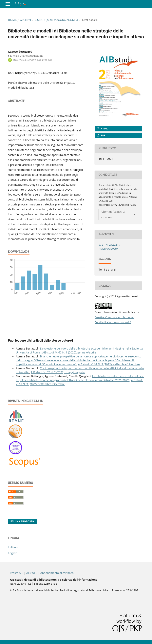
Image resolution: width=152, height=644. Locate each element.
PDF (103, 135)
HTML (104, 129)
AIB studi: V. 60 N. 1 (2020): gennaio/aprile (69, 352)
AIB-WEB (32, 573)
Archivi (26, 20)
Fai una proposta (22, 521)
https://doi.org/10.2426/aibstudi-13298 (41, 73)
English (12, 553)
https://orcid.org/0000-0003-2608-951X (32, 60)
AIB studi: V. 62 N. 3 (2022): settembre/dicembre (109, 364)
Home (12, 20)
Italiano (13, 547)
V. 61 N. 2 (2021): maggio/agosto (56, 20)
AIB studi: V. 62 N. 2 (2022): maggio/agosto (58, 372)
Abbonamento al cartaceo (57, 573)
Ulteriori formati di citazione (113, 214)
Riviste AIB (17, 573)
